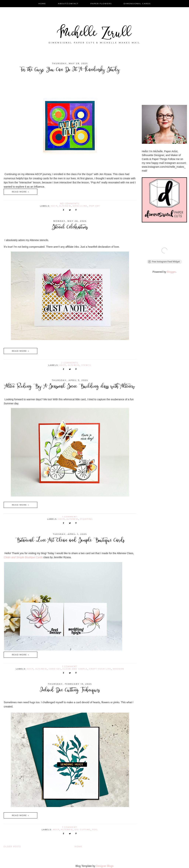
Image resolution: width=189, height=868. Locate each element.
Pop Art (94, 206)
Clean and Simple (75, 669)
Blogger (171, 273)
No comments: (70, 204)
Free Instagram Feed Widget (164, 262)
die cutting (83, 830)
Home (42, 4)
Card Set (55, 669)
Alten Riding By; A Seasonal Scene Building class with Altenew (70, 387)
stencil (86, 365)
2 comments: (70, 363)
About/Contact (68, 4)
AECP (54, 206)
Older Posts (12, 847)
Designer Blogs (105, 866)
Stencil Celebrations (70, 228)
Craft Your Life (100, 669)
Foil (95, 830)
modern (118, 669)
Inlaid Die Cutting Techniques (70, 690)
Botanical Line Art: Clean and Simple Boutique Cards (70, 541)
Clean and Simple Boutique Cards (23, 557)
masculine (80, 206)
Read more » (20, 192)
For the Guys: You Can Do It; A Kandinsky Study (70, 70)
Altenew (65, 206)
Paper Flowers (101, 4)
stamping (86, 519)
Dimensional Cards (137, 4)
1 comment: (70, 517)
